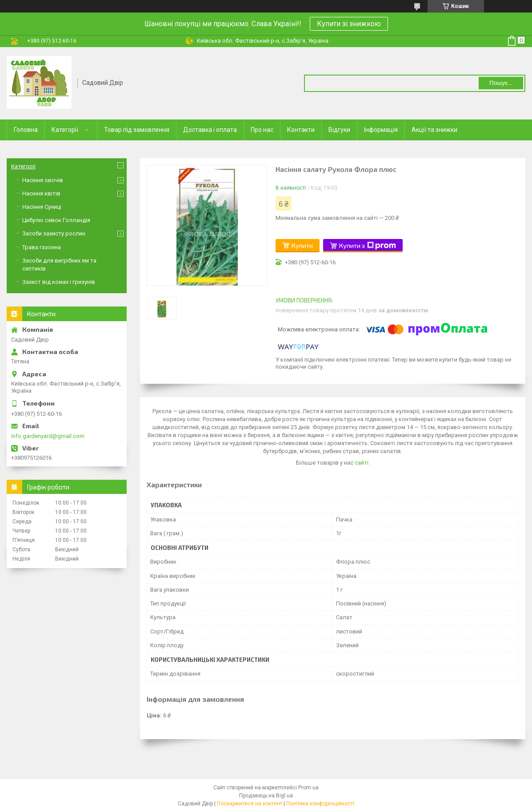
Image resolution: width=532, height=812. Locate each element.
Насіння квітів (41, 193)
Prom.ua (308, 788)
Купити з (368, 246)
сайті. (362, 463)
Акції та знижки (434, 130)
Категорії (65, 130)
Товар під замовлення (137, 130)
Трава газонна (42, 247)
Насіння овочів (43, 180)
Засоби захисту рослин (54, 233)
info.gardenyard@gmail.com (48, 436)
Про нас (262, 130)
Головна (26, 130)
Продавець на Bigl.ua (266, 796)
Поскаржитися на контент (250, 804)
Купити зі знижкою (349, 24)
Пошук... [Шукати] (501, 83)
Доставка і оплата (210, 130)
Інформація (381, 130)
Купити (302, 245)
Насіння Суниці (42, 207)
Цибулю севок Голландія (56, 220)
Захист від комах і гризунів (59, 282)
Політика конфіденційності (320, 804)
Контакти (301, 130)
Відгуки (339, 130)
